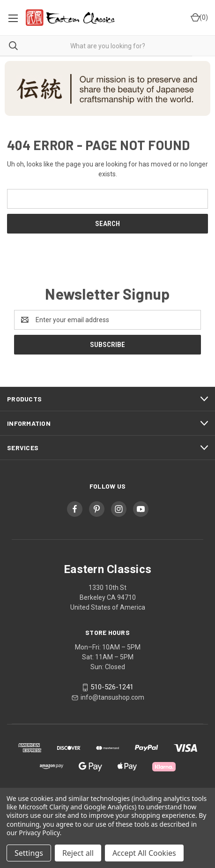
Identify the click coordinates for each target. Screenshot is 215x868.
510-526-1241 (112, 687)
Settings (29, 853)
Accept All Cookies (144, 853)
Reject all (78, 853)
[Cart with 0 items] (199, 18)
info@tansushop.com (112, 697)
